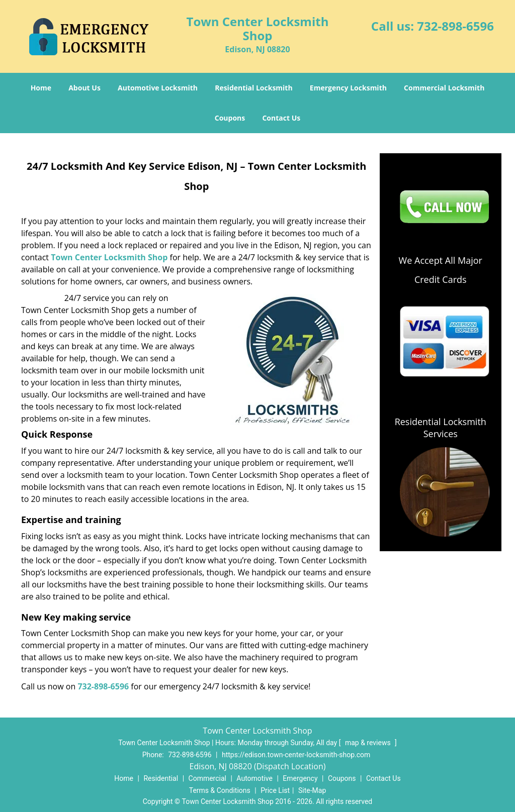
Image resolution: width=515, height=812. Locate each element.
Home (41, 88)
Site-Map (312, 790)
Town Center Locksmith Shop (109, 257)
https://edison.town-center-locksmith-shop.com (296, 755)
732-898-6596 (455, 26)
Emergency (300, 778)
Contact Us (281, 118)
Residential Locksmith (254, 88)
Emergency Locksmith (348, 88)
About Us (84, 88)
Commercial (207, 778)
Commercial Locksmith (444, 88)
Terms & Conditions (220, 790)
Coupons (230, 118)
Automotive (254, 778)
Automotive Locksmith (158, 88)
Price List (275, 790)
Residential (161, 778)
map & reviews (369, 743)
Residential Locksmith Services (441, 428)
